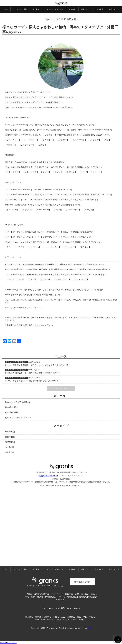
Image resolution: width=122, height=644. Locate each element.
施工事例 (36, 9)
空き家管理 (99, 9)
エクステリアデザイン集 (54, 9)
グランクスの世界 (20, 9)
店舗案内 (72, 9)
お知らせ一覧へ (61, 388)
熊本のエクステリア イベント (18, 418)
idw (89, 628)
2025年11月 (10, 437)
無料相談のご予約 (82, 582)
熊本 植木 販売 (11, 407)
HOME (5, 9)
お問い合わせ (114, 9)
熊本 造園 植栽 (11, 412)
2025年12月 (10, 432)
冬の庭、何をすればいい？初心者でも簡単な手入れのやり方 (32, 381)
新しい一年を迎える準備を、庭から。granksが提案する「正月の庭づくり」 (39, 365)
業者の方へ (85, 9)
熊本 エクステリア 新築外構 (61, 19)
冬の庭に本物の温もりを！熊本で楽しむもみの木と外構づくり (33, 373)
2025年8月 (9, 452)
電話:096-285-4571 (48, 476)
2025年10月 (10, 442)
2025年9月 (9, 447)
